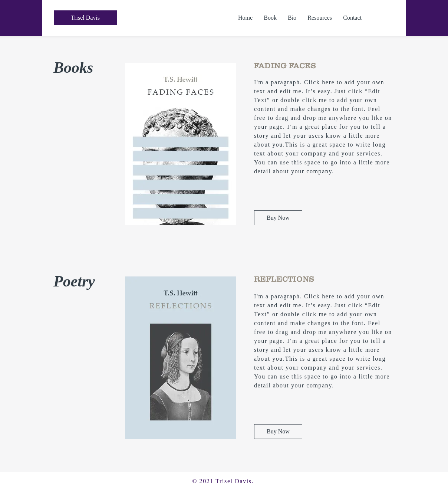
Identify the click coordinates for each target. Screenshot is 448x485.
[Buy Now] (278, 218)
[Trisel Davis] (85, 18)
